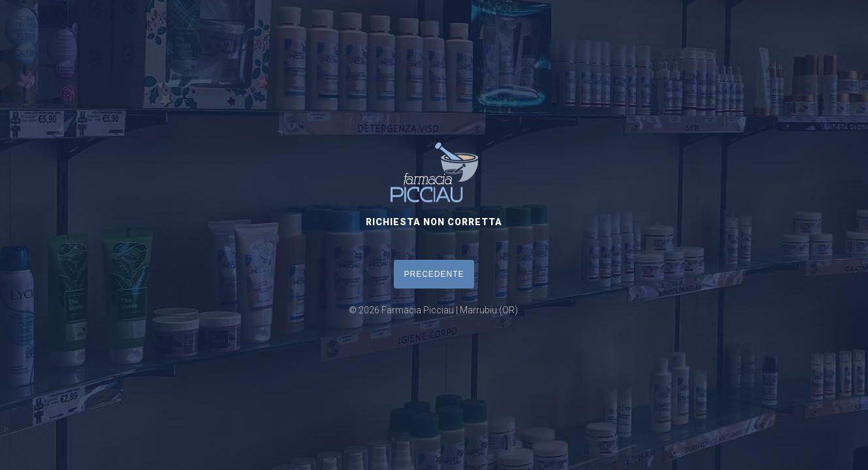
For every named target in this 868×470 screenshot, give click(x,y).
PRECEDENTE (434, 274)
